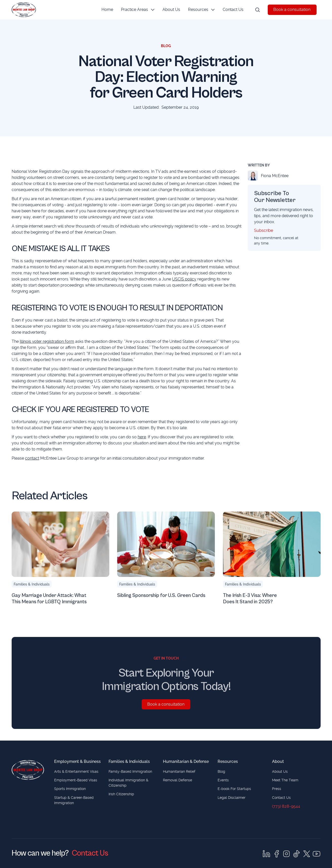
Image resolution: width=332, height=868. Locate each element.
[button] (138, 10)
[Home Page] (24, 10)
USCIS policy (184, 279)
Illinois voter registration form (47, 341)
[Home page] (28, 770)
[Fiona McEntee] (284, 176)
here (142, 437)
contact (32, 458)
